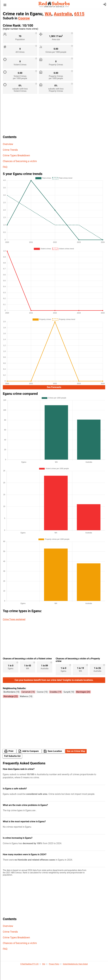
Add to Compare (31, 764)
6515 (79, 14)
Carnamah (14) (28, 705)
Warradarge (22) (11, 710)
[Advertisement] (54, 116)
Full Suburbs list (12, 769)
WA (48, 14)
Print (11, 764)
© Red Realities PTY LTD (29, 977)
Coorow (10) (42, 705)
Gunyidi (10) (69, 705)
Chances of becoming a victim (20, 161)
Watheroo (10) (26, 710)
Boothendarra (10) (11, 705)
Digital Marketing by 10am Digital (75, 977)
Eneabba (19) (56, 705)
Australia (63, 14)
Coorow (24, 18)
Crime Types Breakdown (16, 155)
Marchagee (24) (83, 705)
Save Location (55, 764)
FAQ (5, 167)
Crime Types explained (14, 620)
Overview (8, 144)
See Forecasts (54, 388)
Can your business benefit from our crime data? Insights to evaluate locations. (54, 693)
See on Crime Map (76, 764)
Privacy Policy (54, 977)
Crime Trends (10, 150)
